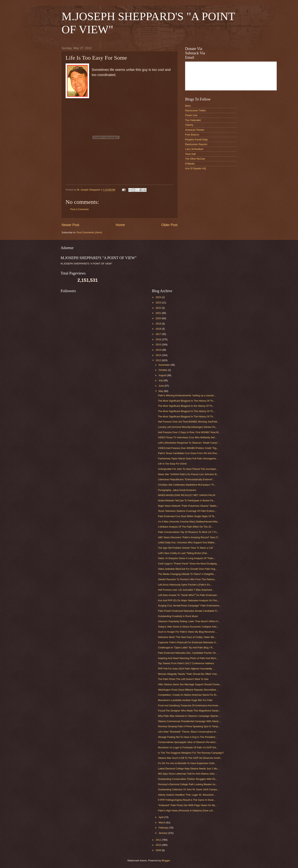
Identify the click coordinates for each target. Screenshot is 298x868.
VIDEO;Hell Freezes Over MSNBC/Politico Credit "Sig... (188, 448)
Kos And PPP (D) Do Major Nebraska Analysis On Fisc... (189, 600)
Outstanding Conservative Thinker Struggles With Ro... (188, 779)
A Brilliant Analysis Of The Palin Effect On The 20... (186, 527)
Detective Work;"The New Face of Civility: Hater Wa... (187, 637)
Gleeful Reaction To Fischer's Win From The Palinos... (187, 579)
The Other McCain (195, 159)
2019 (159, 324)
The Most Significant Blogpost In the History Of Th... (186, 406)
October (163, 370)
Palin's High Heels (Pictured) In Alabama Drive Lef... (186, 811)
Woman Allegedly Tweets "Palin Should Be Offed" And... (188, 674)
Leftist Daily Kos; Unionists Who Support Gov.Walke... (187, 542)
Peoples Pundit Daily (196, 140)
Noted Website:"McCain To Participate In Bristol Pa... (187, 500)
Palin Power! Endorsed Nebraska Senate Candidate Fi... (188, 611)
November (164, 365)
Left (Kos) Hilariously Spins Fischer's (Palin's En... (185, 585)
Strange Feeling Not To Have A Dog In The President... (188, 737)
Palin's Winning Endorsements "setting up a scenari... (187, 395)
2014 (159, 350)
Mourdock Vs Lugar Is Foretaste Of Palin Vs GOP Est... (188, 747)
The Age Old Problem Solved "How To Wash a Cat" (186, 548)
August (163, 375)
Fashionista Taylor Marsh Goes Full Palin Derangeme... (188, 459)
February (164, 828)
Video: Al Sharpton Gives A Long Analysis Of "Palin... (187, 558)
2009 (159, 850)
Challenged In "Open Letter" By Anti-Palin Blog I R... (186, 648)
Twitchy (189, 125)
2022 (159, 308)
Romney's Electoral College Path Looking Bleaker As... (188, 784)
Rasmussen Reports (196, 144)
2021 (159, 313)
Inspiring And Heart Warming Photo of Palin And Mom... (188, 658)
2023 (159, 303)
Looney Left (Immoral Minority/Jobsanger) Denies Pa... (188, 427)
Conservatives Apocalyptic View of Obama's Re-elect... (188, 742)
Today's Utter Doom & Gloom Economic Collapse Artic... (188, 627)
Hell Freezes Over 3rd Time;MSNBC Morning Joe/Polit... (188, 422)
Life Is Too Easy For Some (172, 464)
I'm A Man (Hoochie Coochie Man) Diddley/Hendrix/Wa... (189, 522)
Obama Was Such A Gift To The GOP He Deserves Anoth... (190, 758)
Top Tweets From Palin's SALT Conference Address (186, 663)
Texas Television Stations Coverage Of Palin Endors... (187, 511)
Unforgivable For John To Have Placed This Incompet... (188, 469)
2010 (159, 845)
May (161, 391)
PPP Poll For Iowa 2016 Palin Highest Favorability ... (186, 669)
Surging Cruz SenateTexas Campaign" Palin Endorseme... (189, 606)
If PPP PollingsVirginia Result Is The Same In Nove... (187, 800)
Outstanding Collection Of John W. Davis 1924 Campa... (188, 789)
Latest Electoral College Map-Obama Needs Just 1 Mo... (189, 769)
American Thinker (195, 130)
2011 (159, 840)
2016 (159, 339)
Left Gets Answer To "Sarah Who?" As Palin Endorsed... (188, 595)
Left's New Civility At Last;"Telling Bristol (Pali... (183, 553)
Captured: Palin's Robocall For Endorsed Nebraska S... (188, 642)
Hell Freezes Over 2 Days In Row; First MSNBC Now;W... (189, 432)
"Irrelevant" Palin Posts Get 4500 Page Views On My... (187, 805)
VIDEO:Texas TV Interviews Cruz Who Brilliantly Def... (187, 437)
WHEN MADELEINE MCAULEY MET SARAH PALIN (187, 495)
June (162, 386)
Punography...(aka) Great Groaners (177, 490)
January (163, 833)
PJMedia (190, 164)
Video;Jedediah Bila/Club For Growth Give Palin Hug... (188, 569)
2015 (159, 345)
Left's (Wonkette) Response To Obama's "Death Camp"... (189, 443)
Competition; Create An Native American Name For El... (188, 695)
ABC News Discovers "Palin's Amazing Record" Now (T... (189, 537)
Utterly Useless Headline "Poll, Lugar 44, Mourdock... (187, 795)
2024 (159, 297)
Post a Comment (79, 209)
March (162, 823)
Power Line (191, 115)
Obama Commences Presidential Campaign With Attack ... (190, 721)
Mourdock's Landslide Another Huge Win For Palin (185, 700)
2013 (159, 355)
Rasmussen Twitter (195, 110)
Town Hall (190, 154)
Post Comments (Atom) (89, 232)
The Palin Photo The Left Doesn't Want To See (183, 679)
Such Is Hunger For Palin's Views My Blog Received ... (188, 632)
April (161, 817)
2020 (159, 318)
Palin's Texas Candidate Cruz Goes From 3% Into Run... (188, 453)
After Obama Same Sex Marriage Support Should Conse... (190, 684)
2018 (159, 329)
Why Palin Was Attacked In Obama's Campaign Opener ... (189, 716)
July (161, 380)
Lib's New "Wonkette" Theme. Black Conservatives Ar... (188, 732)
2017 (159, 334)
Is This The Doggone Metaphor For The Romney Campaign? (191, 753)
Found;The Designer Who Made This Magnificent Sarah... (189, 711)
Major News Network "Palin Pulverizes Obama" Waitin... (188, 506)
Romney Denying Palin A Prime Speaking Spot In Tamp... (189, 726)
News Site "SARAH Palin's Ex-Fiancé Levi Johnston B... (188, 474)
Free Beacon (192, 135)
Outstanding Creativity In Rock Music (178, 616)
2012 (159, 360)
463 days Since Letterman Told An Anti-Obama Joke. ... (188, 774)
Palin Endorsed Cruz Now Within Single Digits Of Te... (187, 516)
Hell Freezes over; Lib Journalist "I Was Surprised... (186, 590)
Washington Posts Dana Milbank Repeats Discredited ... (188, 690)
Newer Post (70, 225)
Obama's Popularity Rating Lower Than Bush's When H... (189, 621)
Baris (188, 106)
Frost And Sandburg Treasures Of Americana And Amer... (189, 705)
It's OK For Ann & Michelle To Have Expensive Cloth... (187, 763)
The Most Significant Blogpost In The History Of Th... (186, 401)
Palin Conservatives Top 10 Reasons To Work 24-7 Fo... (188, 532)
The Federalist (193, 120)
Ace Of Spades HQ (196, 168)
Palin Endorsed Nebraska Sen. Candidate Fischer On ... (188, 653)
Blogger (166, 860)
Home (120, 225)
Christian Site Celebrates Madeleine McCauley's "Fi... (187, 485)
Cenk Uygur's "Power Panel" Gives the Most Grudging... (188, 564)
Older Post (169, 225)
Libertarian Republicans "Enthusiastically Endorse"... (186, 479)
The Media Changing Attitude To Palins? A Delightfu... (187, 574)
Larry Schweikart (194, 149)
